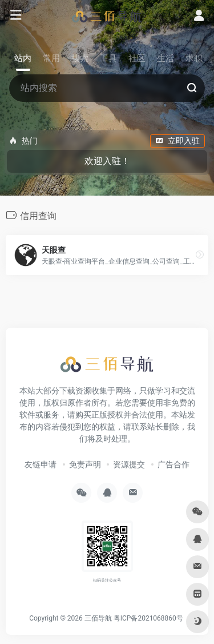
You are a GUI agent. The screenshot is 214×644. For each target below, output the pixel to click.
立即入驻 (177, 141)
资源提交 (129, 464)
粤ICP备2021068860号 (148, 618)
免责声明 (85, 464)
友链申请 (41, 464)
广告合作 (173, 464)
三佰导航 (98, 618)
